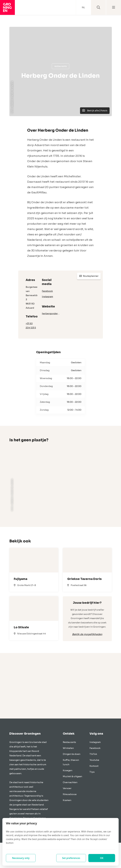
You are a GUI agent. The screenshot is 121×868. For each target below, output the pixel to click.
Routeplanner (89, 276)
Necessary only (21, 858)
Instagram (47, 297)
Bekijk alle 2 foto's (95, 111)
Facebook (47, 291)
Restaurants (60, 66)
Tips (92, 772)
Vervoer (67, 788)
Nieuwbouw (70, 794)
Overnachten (70, 782)
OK (102, 858)
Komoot (94, 766)
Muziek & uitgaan (72, 776)
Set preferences (71, 858)
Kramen (67, 800)
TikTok (93, 754)
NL (83, 7)
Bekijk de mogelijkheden (87, 634)
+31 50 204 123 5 (31, 326)
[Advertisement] (60, 686)
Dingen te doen (72, 754)
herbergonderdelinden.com (51, 313)
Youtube (94, 760)
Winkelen (68, 748)
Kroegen (68, 770)
